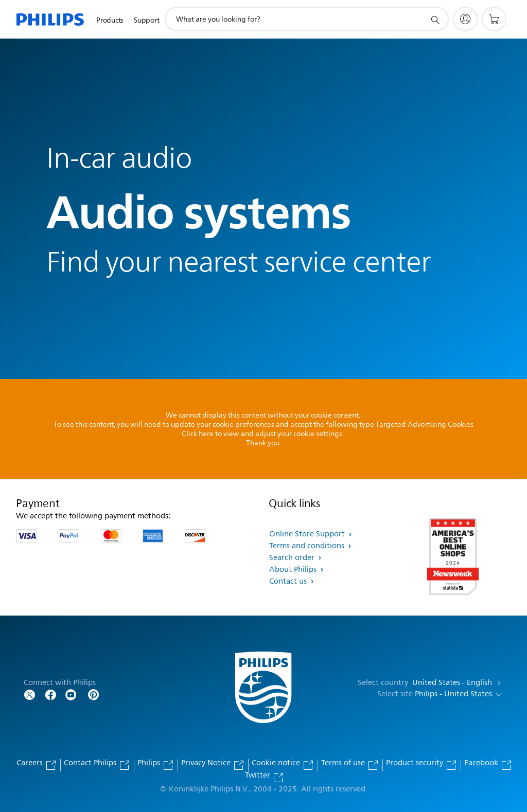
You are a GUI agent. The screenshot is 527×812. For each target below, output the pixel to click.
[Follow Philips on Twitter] (30, 694)
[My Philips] (465, 19)
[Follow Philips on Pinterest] (94, 694)
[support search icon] (435, 20)
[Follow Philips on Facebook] (50, 694)
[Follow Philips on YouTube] (71, 694)
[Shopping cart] (494, 19)
